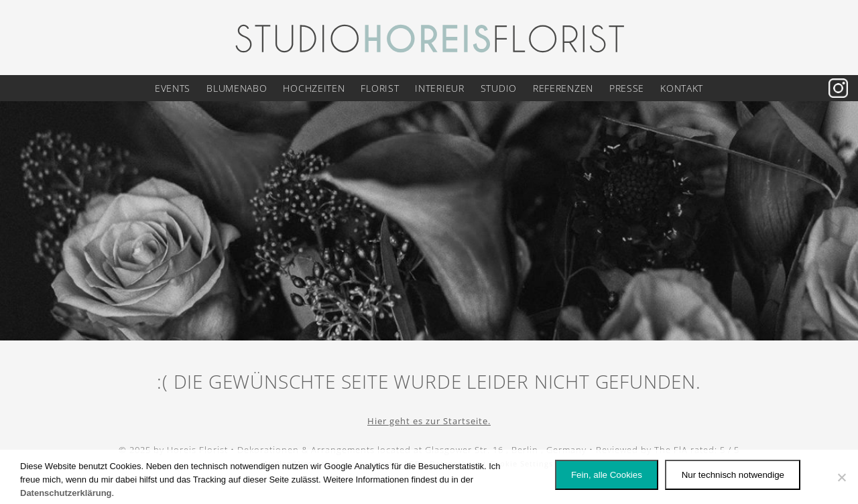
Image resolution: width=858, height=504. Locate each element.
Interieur (439, 88)
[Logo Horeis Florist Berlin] (429, 37)
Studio (499, 88)
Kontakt (682, 88)
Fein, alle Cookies (607, 475)
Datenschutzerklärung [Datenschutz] (66, 493)
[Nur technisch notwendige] (841, 477)
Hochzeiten (314, 88)
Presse (627, 88)
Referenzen (563, 88)
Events (173, 88)
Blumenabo (237, 88)
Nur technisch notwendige (733, 475)
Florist (380, 88)
